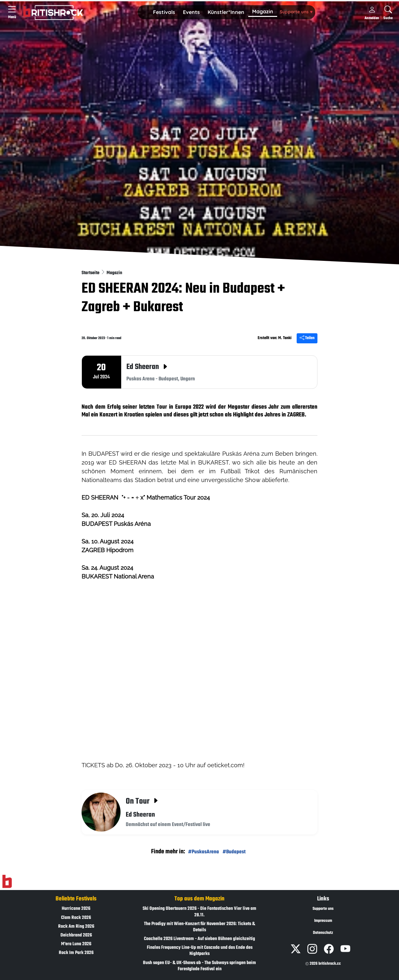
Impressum (323, 921)
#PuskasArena (204, 852)
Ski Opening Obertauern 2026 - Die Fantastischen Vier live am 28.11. (199, 912)
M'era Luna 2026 (76, 944)
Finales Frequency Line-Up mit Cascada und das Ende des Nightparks (200, 951)
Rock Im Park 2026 (76, 953)
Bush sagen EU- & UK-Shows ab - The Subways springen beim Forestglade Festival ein (199, 966)
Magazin (263, 11)
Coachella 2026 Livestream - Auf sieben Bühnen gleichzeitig (199, 939)
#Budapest (234, 852)
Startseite (91, 273)
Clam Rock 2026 (76, 918)
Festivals (164, 12)
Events (191, 12)
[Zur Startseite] (7, 882)
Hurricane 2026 (76, 909)
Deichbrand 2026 (76, 935)
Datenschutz (323, 933)
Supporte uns (296, 12)
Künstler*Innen (226, 12)
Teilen (307, 338)
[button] (164, 12)
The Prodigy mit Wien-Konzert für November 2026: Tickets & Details (199, 927)
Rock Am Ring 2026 (76, 927)
